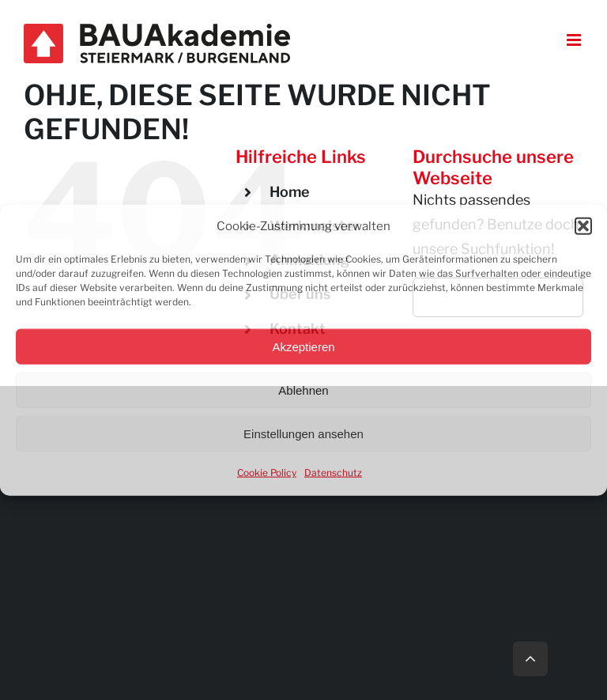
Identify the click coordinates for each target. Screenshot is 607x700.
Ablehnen (303, 390)
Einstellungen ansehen (303, 433)
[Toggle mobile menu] (575, 40)
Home (290, 192)
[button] (583, 226)
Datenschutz (333, 473)
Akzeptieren (303, 346)
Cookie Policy (267, 473)
